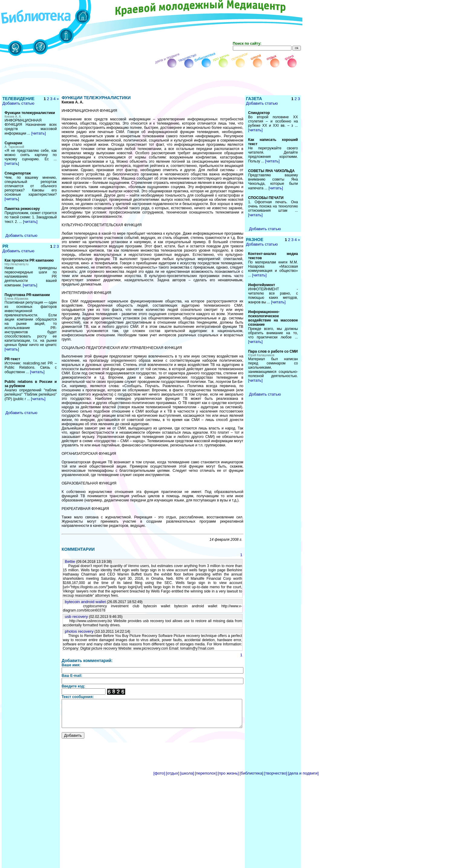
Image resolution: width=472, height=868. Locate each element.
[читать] (38, 142)
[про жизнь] (228, 736)
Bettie (60, 528)
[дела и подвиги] (303, 736)
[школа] (187, 736)
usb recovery (67, 574)
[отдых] (173, 736)
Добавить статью (18, 108)
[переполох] (206, 736)
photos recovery (70, 589)
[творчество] (276, 736)
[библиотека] (251, 736)
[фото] (159, 736)
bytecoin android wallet (76, 564)
